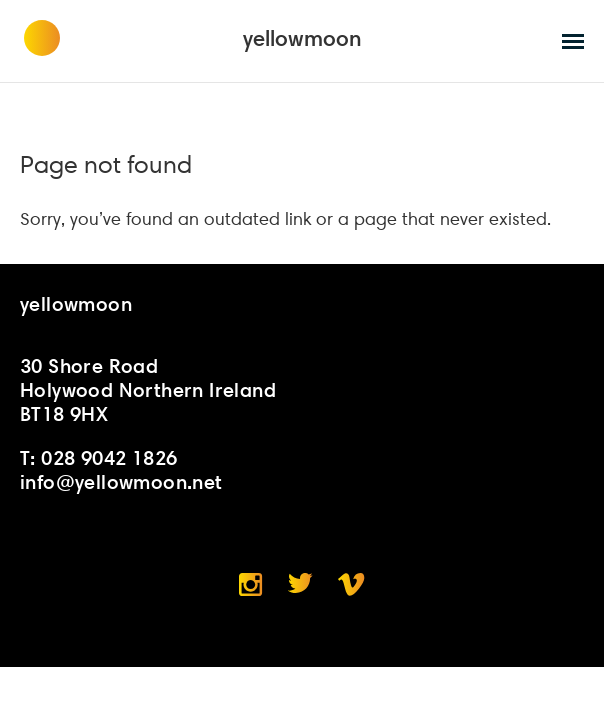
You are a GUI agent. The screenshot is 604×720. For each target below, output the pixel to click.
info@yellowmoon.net (121, 481)
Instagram (251, 585)
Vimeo (351, 584)
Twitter (300, 583)
